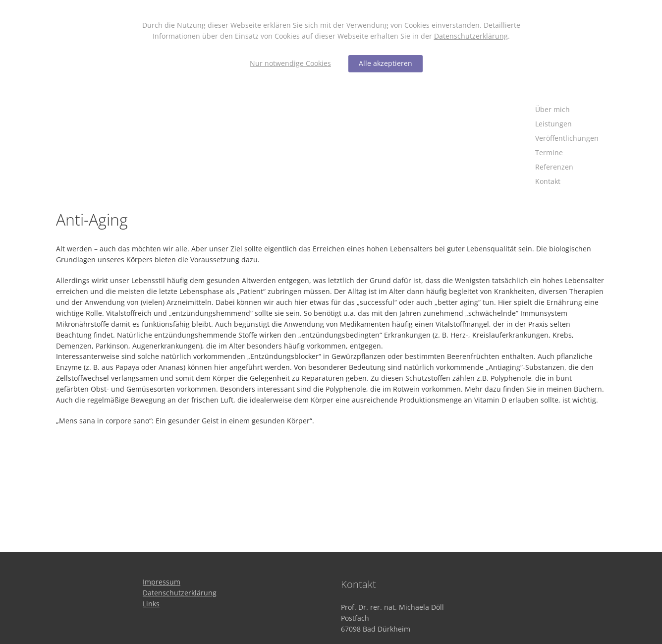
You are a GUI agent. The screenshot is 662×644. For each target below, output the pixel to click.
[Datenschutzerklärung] (180, 593)
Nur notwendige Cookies (290, 63)
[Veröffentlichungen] (567, 139)
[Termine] (567, 153)
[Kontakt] (567, 182)
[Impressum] (162, 582)
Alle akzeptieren (386, 63)
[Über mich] (567, 110)
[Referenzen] (567, 167)
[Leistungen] (567, 124)
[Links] (151, 604)
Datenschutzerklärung (471, 36)
